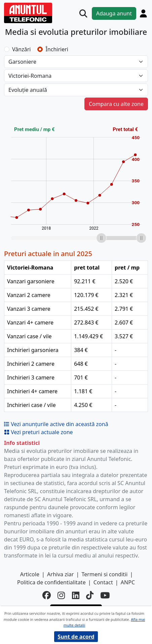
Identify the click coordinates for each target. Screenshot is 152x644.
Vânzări (21, 49)
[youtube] (105, 595)
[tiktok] (90, 595)
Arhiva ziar (60, 574)
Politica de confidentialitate (51, 582)
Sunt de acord (76, 637)
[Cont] (143, 13)
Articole (30, 574)
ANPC (128, 582)
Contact (103, 582)
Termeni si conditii (105, 574)
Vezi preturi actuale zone (39, 432)
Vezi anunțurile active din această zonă (56, 424)
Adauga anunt (114, 13)
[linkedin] (76, 595)
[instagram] (61, 595)
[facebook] (47, 595)
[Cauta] (83, 14)
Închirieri (57, 49)
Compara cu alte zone (116, 104)
